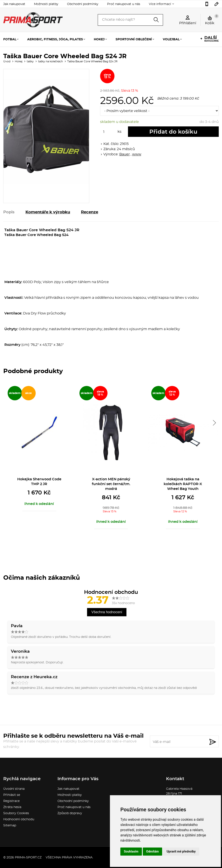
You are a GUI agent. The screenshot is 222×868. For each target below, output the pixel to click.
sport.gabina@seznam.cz (217, 4)
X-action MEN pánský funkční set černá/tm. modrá (111, 484)
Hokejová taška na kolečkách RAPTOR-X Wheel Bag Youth (183, 484)
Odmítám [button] (153, 851)
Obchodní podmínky (83, 4)
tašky (30, 61)
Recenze (90, 212)
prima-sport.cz (28, 858)
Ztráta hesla (12, 807)
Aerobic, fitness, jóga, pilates (55, 39)
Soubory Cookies (16, 813)
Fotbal (10, 39)
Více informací (160, 4)
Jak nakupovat (14, 4)
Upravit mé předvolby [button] (181, 851)
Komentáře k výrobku (48, 212)
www (137, 154)
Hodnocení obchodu (19, 819)
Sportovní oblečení (134, 39)
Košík (212, 19)
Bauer (124, 154)
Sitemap (10, 826)
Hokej (99, 39)
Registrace (11, 801)
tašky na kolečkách (50, 61)
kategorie (212, 39)
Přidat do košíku (173, 132)
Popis (9, 212)
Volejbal (171, 39)
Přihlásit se (12, 795)
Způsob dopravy (70, 813)
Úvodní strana (14, 789)
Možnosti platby (46, 4)
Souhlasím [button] (131, 851)
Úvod (7, 61)
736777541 (207, 4)
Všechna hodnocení (107, 612)
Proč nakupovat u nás (124, 4)
